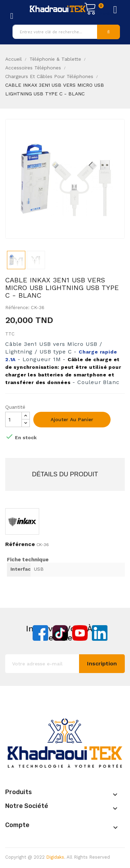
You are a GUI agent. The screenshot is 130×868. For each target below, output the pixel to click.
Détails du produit (65, 474)
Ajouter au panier (72, 419)
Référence (20, 544)
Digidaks (55, 857)
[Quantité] (14, 419)
